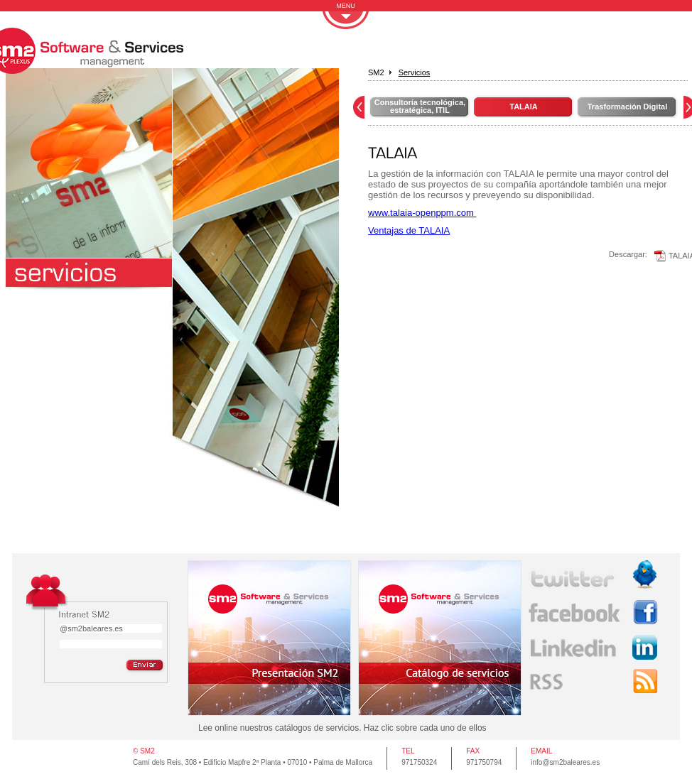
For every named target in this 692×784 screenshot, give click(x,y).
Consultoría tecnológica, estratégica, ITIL (420, 106)
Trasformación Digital (627, 107)
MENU (346, 6)
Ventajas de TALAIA (409, 230)
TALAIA (524, 107)
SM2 (376, 72)
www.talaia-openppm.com (422, 213)
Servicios (415, 72)
